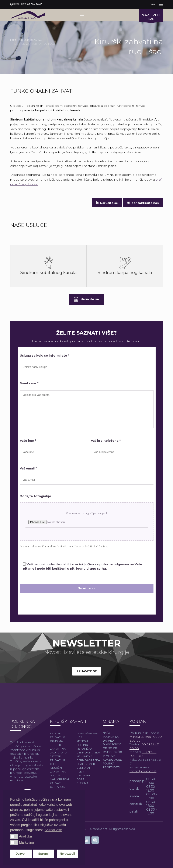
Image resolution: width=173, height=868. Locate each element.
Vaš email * (28, 468)
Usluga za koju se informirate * (44, 356)
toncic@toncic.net (143, 771)
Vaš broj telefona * (106, 441)
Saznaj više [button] (53, 830)
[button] (14, 836)
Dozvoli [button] (21, 854)
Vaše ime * (28, 441)
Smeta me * (29, 383)
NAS (151, 17)
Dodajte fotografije (35, 496)
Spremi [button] (43, 854)
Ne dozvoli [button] (68, 854)
